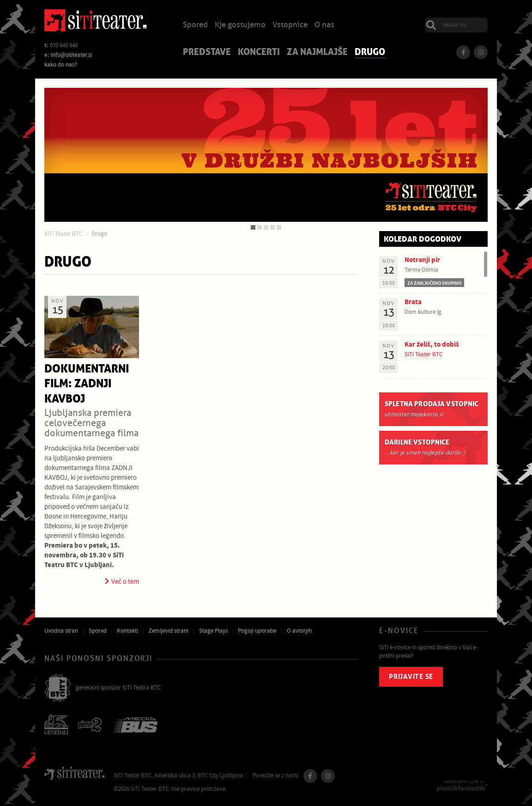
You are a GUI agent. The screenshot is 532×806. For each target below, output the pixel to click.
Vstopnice (290, 25)
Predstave (207, 53)
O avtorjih (299, 631)
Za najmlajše (317, 53)
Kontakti (127, 631)
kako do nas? (61, 65)
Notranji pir (422, 260)
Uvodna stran (61, 631)
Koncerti (259, 53)
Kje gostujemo (240, 25)
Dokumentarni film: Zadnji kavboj (87, 384)
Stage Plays (213, 631)
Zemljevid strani (169, 631)
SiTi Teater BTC (63, 234)
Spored (195, 25)
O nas (324, 25)
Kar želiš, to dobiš (432, 345)
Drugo (370, 53)
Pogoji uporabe (257, 631)
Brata (413, 302)
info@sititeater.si (71, 55)
